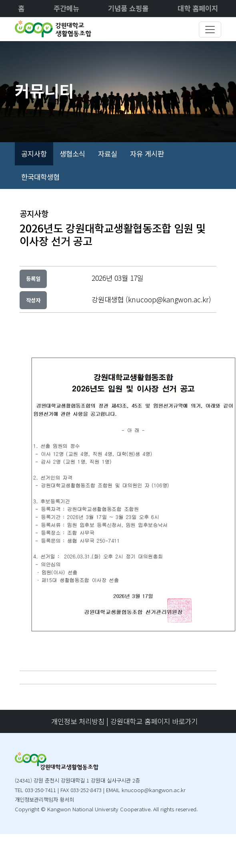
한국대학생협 (40, 177)
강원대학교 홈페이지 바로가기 (154, 721)
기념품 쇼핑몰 (128, 8)
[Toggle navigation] (210, 30)
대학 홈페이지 (198, 8)
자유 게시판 (147, 154)
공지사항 (34, 154)
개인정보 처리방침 (78, 721)
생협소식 (72, 154)
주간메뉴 (66, 8)
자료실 (108, 154)
